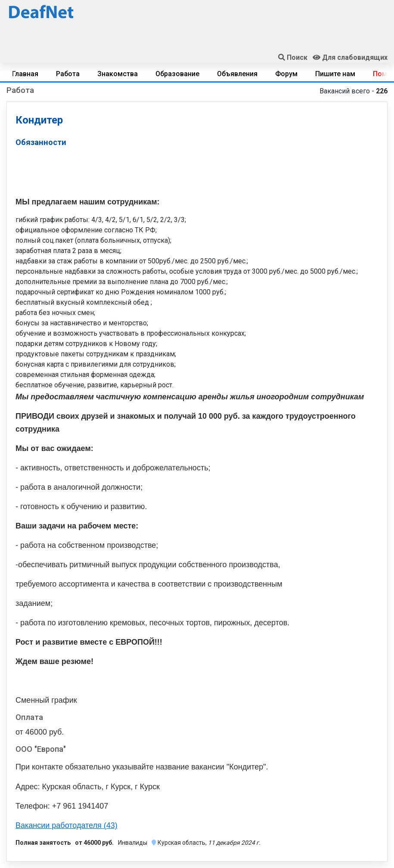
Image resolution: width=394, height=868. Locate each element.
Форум (286, 74)
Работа (68, 74)
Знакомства (118, 74)
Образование (177, 74)
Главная (25, 74)
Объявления (237, 74)
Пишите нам (335, 74)
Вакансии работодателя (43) (67, 825)
